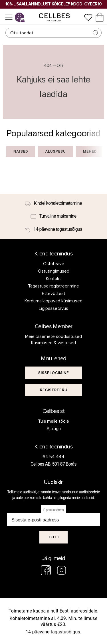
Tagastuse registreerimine (54, 286)
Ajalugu (54, 429)
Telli (53, 537)
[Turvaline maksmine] (53, 216)
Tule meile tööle (54, 421)
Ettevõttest (54, 294)
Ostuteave (54, 264)
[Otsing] (54, 33)
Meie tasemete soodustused (54, 336)
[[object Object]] (54, 373)
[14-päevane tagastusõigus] (53, 229)
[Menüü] (9, 17)
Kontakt (53, 279)
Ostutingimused (54, 271)
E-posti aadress (54, 510)
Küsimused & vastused (53, 343)
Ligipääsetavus (53, 308)
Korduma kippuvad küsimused (54, 301)
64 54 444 (54, 457)
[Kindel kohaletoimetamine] (53, 203)
